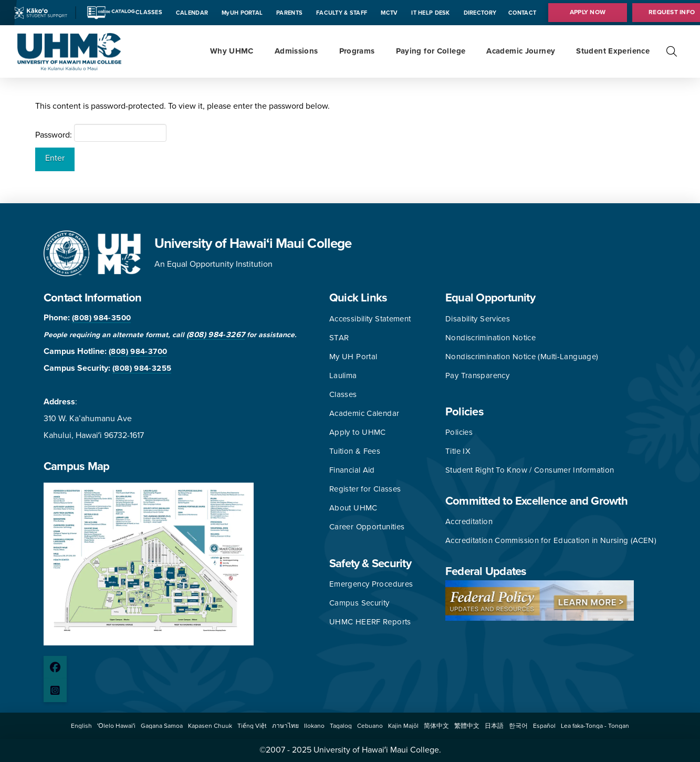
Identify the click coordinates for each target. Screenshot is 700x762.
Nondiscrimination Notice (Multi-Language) (522, 357)
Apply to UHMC (358, 432)
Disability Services (478, 319)
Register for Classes (365, 489)
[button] (672, 51)
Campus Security (359, 603)
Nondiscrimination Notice (490, 338)
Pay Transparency (477, 375)
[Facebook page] (55, 667)
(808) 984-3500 (101, 318)
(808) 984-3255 (142, 368)
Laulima (343, 375)
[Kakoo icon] (41, 12)
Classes (343, 394)
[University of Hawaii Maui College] (69, 51)
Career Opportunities (367, 527)
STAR (339, 338)
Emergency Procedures (371, 584)
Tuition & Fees (355, 451)
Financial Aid (352, 470)
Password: (101, 133)
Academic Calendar (364, 413)
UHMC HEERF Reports (370, 622)
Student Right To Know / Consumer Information (530, 470)
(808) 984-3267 (216, 335)
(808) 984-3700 (138, 351)
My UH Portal (353, 357)
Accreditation (469, 521)
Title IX (458, 451)
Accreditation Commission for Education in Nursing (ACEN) (551, 540)
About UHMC (353, 508)
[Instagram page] (55, 691)
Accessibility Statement (370, 319)
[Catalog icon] (111, 12)
